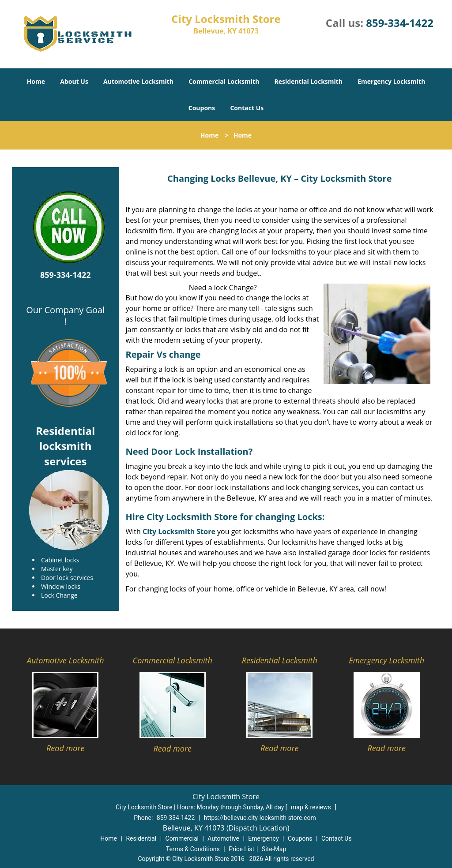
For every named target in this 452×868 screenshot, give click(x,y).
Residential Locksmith (309, 81)
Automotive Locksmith (138, 81)
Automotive (223, 838)
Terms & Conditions (193, 849)
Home (36, 81)
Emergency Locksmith (391, 81)
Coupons (202, 108)
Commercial (182, 838)
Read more (65, 748)
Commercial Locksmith (224, 81)
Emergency (263, 838)
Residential (141, 838)
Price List (241, 849)
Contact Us (247, 108)
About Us (74, 81)
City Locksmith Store (179, 531)
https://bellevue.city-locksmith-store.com (260, 818)
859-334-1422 (400, 23)
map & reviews (312, 807)
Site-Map (274, 849)
